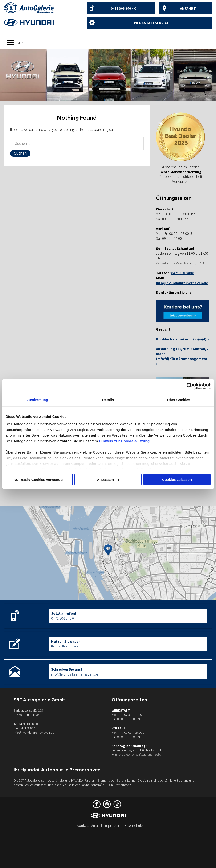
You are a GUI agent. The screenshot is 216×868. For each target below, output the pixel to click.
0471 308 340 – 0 (123, 8)
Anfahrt (188, 8)
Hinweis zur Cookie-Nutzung (124, 441)
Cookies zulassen (177, 480)
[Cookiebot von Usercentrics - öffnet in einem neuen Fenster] (190, 386)
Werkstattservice (152, 23)
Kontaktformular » (65, 644)
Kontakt (83, 825)
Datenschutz (133, 825)
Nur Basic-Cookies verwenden (39, 480)
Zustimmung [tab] (37, 400)
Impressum (113, 825)
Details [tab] (108, 400)
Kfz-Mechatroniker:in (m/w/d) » (183, 339)
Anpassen (108, 480)
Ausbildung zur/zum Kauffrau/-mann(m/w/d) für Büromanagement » (182, 356)
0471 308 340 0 (64, 616)
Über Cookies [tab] (179, 400)
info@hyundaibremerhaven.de (182, 283)
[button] (22, 43)
